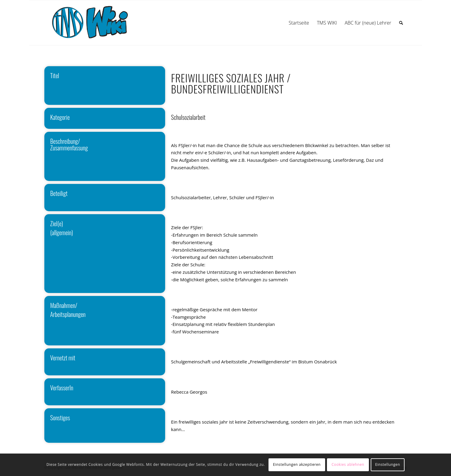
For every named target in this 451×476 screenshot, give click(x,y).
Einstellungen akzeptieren (297, 464)
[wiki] (96, 23)
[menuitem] (299, 23)
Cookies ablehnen (348, 464)
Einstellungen (388, 464)
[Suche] (401, 23)
